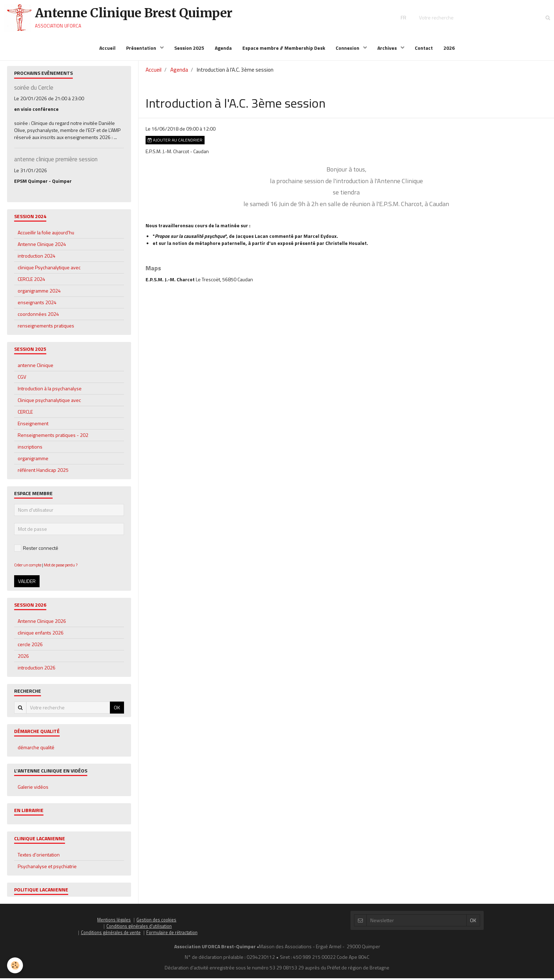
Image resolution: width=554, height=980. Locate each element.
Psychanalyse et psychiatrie (47, 868)
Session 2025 (189, 48)
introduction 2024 (37, 257)
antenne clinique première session (56, 161)
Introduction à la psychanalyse (50, 390)
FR (403, 17)
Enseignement (33, 425)
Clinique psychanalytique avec (49, 402)
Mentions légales (114, 922)
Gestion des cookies (156, 922)
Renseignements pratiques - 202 (53, 437)
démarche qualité (36, 749)
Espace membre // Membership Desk (284, 48)
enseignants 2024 (37, 304)
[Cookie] (15, 965)
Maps (153, 270)
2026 (449, 48)
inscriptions (30, 448)
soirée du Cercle (34, 89)
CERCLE (25, 413)
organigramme (33, 460)
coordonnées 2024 (38, 316)
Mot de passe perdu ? (61, 567)
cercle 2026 (30, 646)
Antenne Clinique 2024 (42, 246)
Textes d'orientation (39, 856)
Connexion (348, 48)
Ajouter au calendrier (175, 142)
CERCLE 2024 (31, 281)
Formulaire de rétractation (172, 934)
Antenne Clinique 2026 (42, 623)
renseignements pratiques (46, 327)
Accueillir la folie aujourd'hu (46, 234)
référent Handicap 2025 (43, 472)
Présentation (142, 48)
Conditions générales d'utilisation (139, 928)
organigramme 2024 (39, 292)
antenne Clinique (36, 367)
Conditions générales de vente (111, 934)
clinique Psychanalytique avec (49, 269)
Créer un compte (28, 567)
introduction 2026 (37, 669)
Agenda (223, 48)
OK (117, 709)
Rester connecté (36, 550)
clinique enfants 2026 (41, 634)
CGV (22, 378)
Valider (27, 583)
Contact (424, 48)
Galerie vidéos (33, 789)
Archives (388, 48)
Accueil (107, 48)
